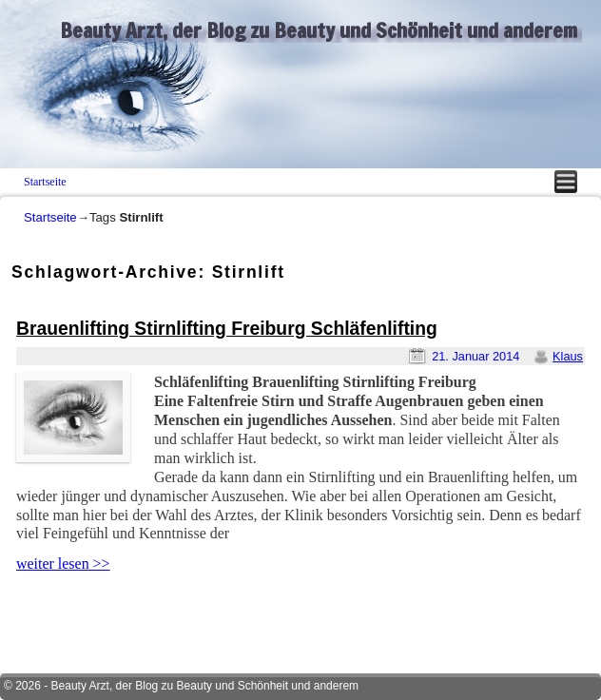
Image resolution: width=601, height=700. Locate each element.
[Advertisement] (234, 617)
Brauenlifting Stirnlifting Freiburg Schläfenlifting (227, 329)
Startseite (45, 182)
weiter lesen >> (63, 564)
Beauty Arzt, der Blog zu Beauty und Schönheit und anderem (319, 30)
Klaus (568, 356)
